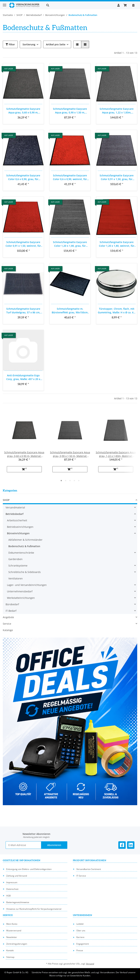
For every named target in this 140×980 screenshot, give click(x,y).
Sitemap (10, 957)
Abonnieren (54, 845)
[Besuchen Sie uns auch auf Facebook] (122, 845)
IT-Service (81, 876)
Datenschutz (12, 889)
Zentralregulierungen (17, 944)
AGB (8, 896)
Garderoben (15, 559)
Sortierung (29, 44)
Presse (80, 950)
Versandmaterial (15, 507)
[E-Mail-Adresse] (23, 845)
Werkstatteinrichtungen (21, 598)
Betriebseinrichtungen (20, 527)
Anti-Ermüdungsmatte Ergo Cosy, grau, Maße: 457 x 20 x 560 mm (23, 377)
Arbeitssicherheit (17, 520)
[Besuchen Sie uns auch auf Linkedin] (131, 845)
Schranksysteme (18, 566)
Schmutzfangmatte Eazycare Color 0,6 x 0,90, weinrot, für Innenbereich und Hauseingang (70, 177)
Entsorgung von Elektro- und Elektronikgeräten (29, 869)
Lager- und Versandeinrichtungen (27, 585)
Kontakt (10, 950)
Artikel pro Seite (56, 44)
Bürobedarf (12, 604)
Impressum (12, 882)
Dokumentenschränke (21, 553)
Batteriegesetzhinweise (18, 902)
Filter (10, 44)
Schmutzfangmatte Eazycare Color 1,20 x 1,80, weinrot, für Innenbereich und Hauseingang (117, 244)
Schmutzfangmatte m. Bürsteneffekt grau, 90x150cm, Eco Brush (70, 311)
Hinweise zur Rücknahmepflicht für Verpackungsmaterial (34, 909)
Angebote (8, 617)
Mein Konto (12, 924)
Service (7, 624)
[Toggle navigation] (5, 4)
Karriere (80, 937)
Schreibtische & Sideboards (25, 572)
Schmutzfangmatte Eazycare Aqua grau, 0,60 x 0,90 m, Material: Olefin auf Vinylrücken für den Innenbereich (23, 111)
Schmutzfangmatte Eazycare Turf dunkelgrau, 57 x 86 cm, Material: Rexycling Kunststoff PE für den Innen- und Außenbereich (23, 311)
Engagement (83, 944)
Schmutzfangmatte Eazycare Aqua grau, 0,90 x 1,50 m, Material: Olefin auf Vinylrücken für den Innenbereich (70, 111)
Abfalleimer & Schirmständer (25, 540)
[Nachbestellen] (133, 5)
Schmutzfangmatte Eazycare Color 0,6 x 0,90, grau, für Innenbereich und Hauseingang (23, 177)
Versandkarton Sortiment (89, 869)
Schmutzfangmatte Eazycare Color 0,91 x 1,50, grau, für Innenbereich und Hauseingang (117, 177)
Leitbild (80, 924)
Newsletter (12, 937)
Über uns (81, 931)
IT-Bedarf (11, 611)
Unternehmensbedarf (20, 591)
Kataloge (8, 630)
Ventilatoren (16, 578)
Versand (90, 964)
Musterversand (14, 931)
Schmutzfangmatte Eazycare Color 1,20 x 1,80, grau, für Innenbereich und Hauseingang (70, 244)
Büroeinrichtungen (18, 533)
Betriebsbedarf (15, 514)
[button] (79, 5)
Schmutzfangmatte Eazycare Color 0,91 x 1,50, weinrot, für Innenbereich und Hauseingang (23, 244)
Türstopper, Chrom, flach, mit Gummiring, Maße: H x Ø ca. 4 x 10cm (117, 311)
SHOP (6, 500)
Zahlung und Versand (17, 876)
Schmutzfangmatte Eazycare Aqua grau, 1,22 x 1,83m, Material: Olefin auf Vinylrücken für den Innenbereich (117, 111)
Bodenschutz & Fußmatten (24, 546)
